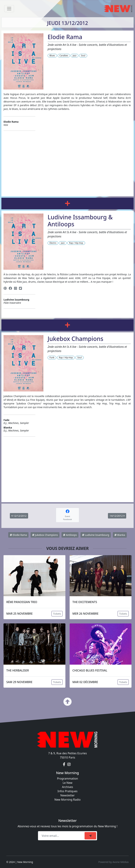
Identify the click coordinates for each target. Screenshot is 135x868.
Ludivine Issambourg (96, 535)
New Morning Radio (68, 800)
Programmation (67, 779)
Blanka (120, 535)
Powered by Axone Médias (114, 862)
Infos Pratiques (67, 791)
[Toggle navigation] (9, 9)
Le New (67, 783)
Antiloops (70, 535)
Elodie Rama (18, 535)
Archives (67, 787)
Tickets (57, 614)
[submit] (90, 836)
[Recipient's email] (62, 836)
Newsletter (67, 795)
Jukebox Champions (45, 535)
